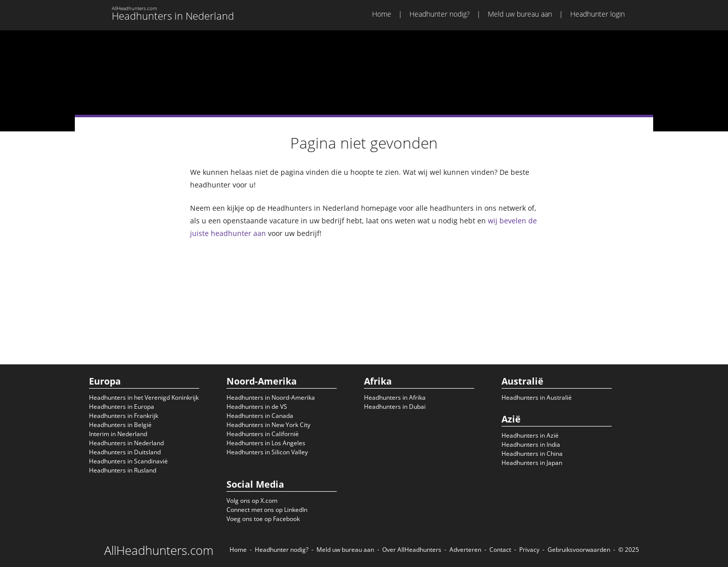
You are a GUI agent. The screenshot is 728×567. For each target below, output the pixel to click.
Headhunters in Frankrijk (124, 416)
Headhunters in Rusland (123, 470)
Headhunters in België (120, 425)
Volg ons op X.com (252, 501)
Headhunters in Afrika (395, 397)
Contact (500, 550)
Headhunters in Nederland (126, 443)
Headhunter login (598, 14)
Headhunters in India (531, 444)
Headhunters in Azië (530, 435)
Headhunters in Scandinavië (128, 461)
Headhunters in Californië (263, 434)
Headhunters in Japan (532, 463)
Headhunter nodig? (440, 14)
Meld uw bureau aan (520, 14)
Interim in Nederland (118, 434)
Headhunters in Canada (260, 416)
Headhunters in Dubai (395, 407)
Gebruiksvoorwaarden (579, 550)
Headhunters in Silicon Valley (267, 452)
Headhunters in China (532, 454)
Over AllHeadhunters (412, 550)
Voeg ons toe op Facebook (263, 519)
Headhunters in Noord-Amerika (271, 397)
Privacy (529, 550)
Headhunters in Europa (122, 407)
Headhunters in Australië (537, 397)
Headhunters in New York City (268, 425)
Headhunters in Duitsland (125, 452)
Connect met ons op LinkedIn (267, 510)
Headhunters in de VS (257, 407)
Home (382, 14)
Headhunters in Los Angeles (266, 443)
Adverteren (465, 550)
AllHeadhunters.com (159, 550)
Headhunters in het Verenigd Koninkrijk (144, 397)
